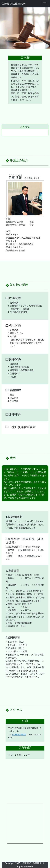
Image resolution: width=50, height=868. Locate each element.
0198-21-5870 (19, 734)
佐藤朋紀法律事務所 (14, 4)
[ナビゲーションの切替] (45, 4)
